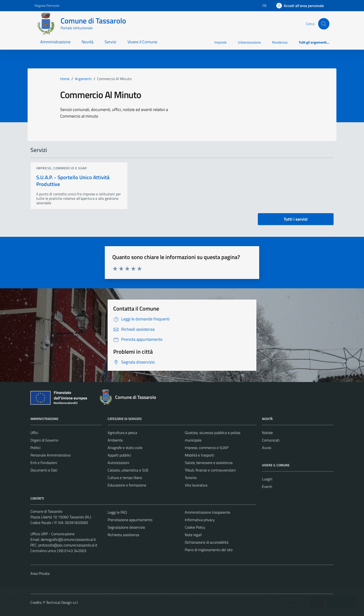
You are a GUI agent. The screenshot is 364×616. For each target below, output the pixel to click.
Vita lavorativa (196, 485)
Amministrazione (55, 42)
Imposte (220, 42)
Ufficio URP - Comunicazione (53, 534)
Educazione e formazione (127, 485)
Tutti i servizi (296, 219)
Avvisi (267, 448)
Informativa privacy (200, 520)
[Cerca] (324, 24)
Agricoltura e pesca (122, 433)
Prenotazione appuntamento (130, 520)
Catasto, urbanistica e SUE (128, 470)
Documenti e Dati (44, 470)
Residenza (280, 42)
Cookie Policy (195, 527)
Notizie (267, 433)
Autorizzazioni (118, 463)
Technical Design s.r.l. (62, 602)
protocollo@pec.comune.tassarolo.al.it (68, 545)
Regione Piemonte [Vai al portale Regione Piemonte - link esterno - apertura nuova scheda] (47, 6)
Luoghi (267, 479)
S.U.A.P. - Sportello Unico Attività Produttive (73, 181)
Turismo (191, 478)
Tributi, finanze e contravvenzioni (210, 470)
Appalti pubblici (119, 455)
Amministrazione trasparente (207, 512)
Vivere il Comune (142, 42)
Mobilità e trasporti (199, 455)
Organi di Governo (44, 440)
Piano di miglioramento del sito (209, 550)
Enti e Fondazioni (44, 463)
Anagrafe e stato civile (125, 448)
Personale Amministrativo (51, 455)
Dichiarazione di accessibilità (207, 542)
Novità (87, 42)
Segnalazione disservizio (126, 527)
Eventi (267, 486)
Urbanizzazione (249, 42)
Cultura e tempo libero (125, 478)
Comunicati (271, 440)
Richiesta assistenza (123, 535)
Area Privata (40, 573)
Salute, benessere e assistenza (209, 463)
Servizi (110, 42)
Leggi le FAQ (117, 512)
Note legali (193, 535)
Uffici (34, 433)
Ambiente (115, 440)
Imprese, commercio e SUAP (62, 168)
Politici (35, 448)
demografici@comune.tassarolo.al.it (68, 539)
